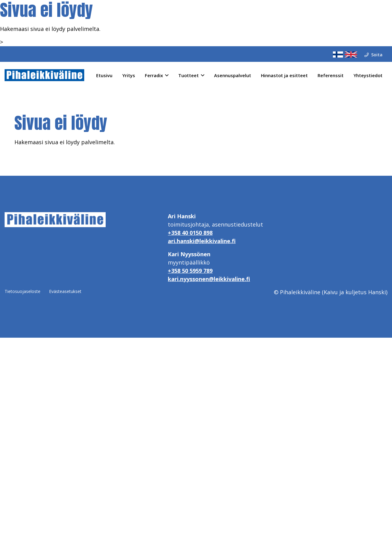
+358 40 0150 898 (190, 233)
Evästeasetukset (65, 291)
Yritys (129, 75)
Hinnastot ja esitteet (284, 75)
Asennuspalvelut (233, 75)
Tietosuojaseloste (23, 291)
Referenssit (331, 75)
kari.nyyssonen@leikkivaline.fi (209, 279)
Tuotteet (188, 75)
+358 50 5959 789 (190, 271)
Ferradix (154, 75)
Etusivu (104, 75)
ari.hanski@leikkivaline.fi (202, 241)
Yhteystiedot (368, 75)
